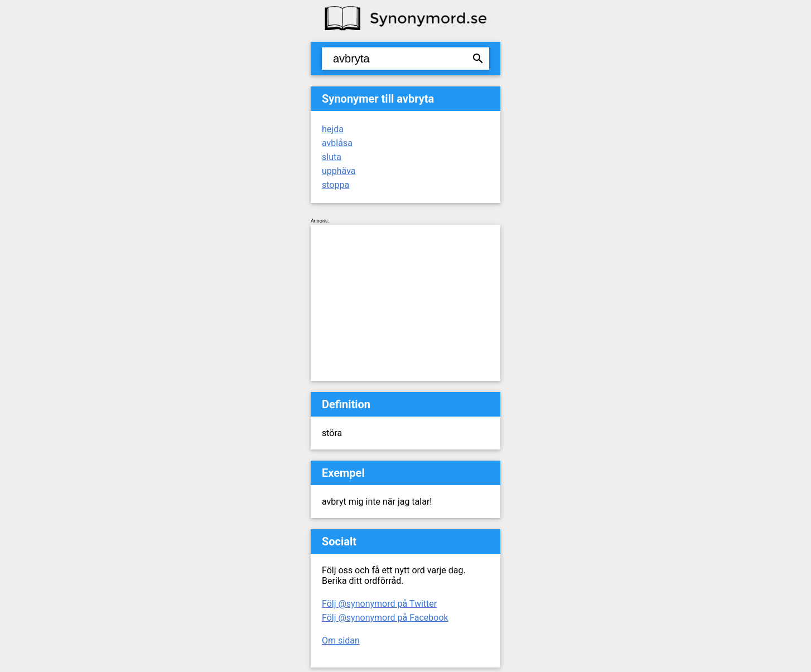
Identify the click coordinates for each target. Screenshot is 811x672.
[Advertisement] (405, 303)
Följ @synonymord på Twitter (379, 604)
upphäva (339, 171)
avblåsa (337, 143)
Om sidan (341, 640)
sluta (332, 157)
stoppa (335, 185)
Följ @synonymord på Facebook (385, 618)
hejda (333, 129)
